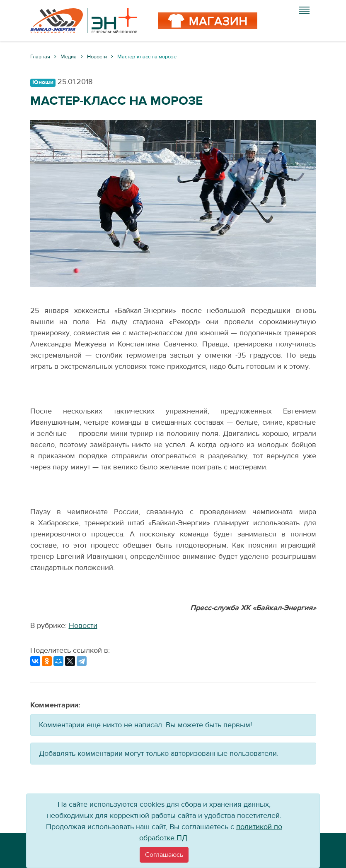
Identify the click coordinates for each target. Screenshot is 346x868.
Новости (83, 626)
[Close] (164, 855)
